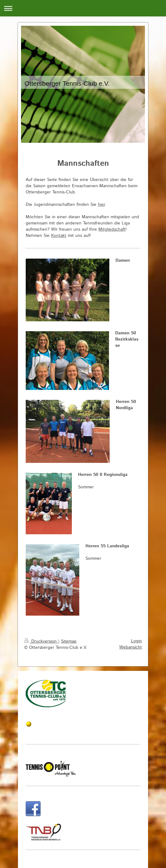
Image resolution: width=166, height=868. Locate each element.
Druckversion (41, 641)
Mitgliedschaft (112, 229)
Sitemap (69, 641)
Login (136, 641)
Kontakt (59, 236)
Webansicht (131, 647)
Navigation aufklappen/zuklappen (83, 8)
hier (101, 205)
